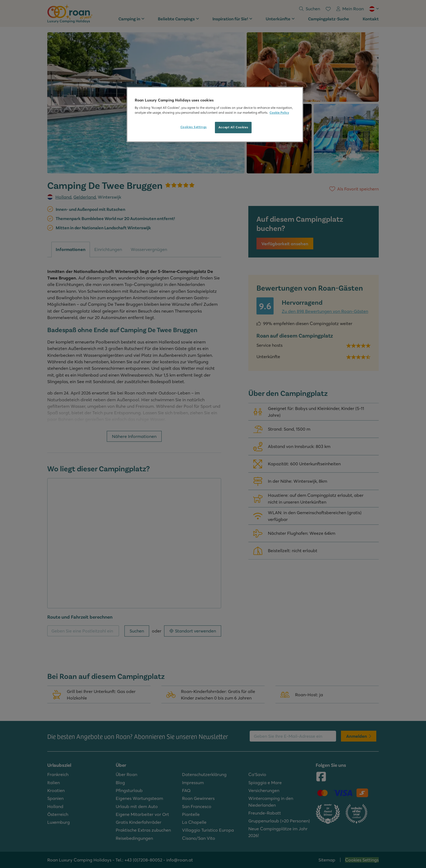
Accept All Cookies (233, 127)
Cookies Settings (194, 127)
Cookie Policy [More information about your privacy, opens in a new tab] (279, 113)
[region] (215, 115)
